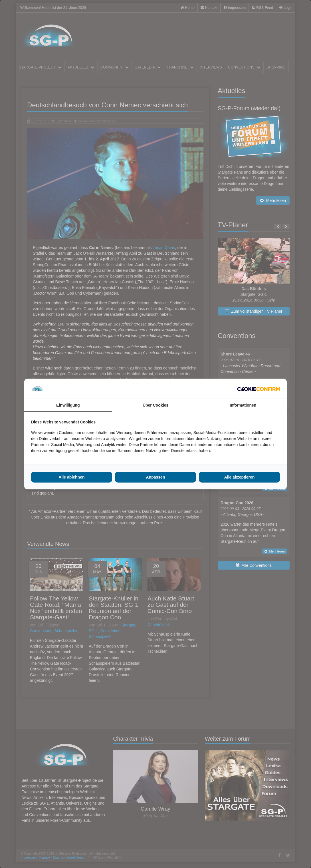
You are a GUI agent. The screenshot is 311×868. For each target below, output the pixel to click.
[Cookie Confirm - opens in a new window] (259, 389)
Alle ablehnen (71, 477)
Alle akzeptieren (240, 477)
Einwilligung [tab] (68, 405)
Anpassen (156, 477)
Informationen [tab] (243, 405)
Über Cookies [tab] (155, 405)
